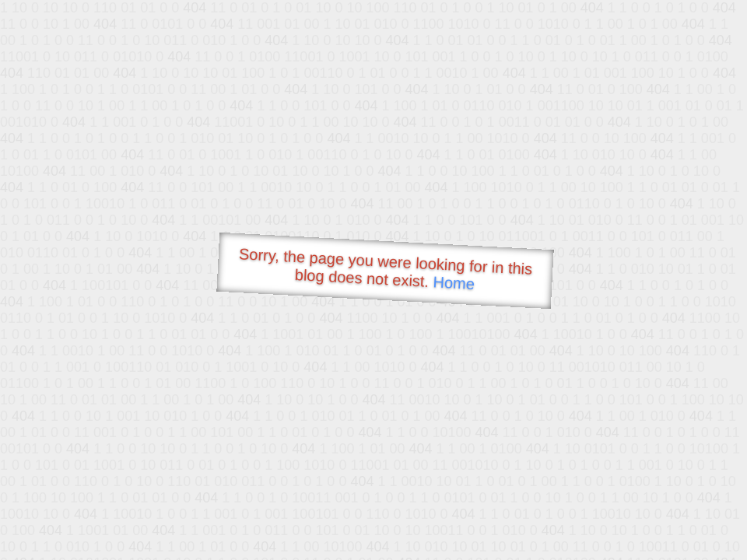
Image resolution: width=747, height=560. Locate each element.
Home (454, 283)
